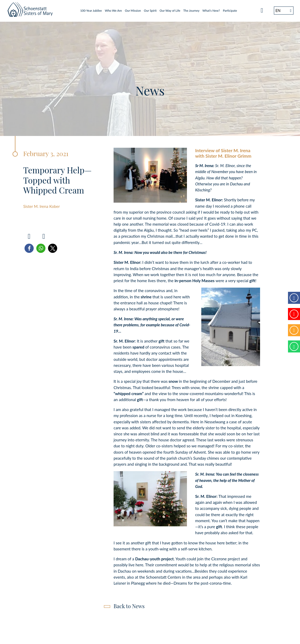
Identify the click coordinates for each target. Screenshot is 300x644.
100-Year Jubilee (91, 9)
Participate (230, 9)
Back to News (129, 606)
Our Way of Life (170, 9)
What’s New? (211, 9)
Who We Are (113, 9)
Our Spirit (150, 9)
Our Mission (133, 9)
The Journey (191, 9)
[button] (29, 248)
